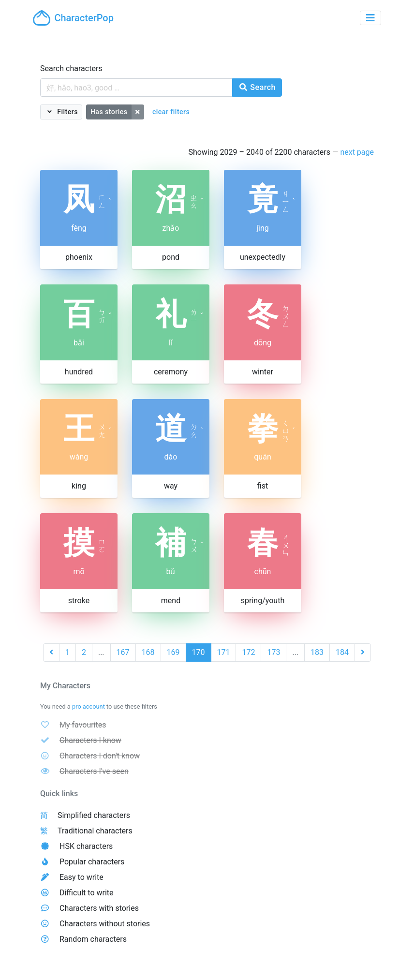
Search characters (71, 68)
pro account (89, 706)
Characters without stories (105, 924)
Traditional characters (95, 831)
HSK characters (86, 846)
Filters (67, 112)
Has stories (109, 112)
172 (248, 652)
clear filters (171, 112)
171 (224, 652)
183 (317, 652)
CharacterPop (73, 18)
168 (148, 652)
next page (357, 152)
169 (173, 652)
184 (342, 652)
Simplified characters (94, 815)
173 (274, 652)
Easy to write (81, 877)
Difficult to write (87, 893)
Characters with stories (99, 908)
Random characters (93, 939)
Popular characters (92, 862)
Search (257, 87)
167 (123, 652)
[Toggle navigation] (370, 18)
